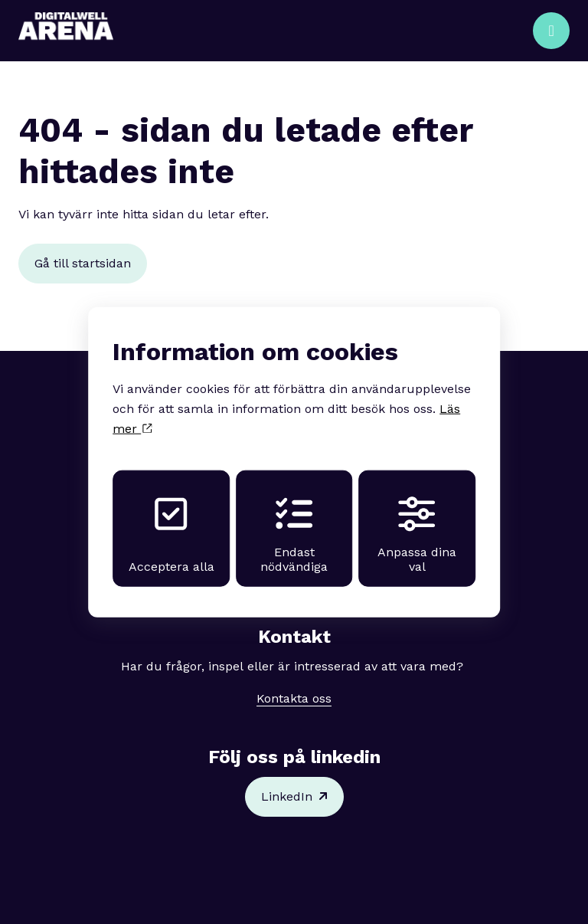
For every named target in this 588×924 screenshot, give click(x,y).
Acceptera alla (170, 534)
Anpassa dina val (418, 534)
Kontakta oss (294, 698)
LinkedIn (294, 797)
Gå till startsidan (83, 263)
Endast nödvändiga (294, 534)
